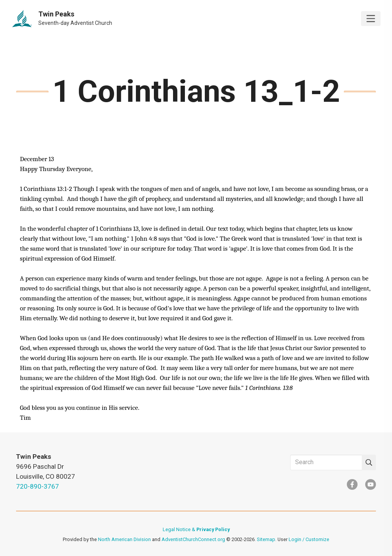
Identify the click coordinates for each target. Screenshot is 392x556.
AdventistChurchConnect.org (193, 539)
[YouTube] (371, 484)
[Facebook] (352, 484)
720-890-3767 (38, 486)
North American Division (124, 539)
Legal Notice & (196, 529)
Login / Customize (309, 539)
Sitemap (266, 539)
